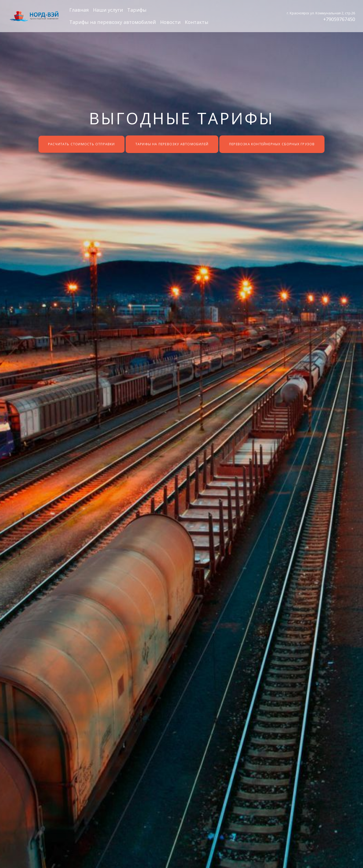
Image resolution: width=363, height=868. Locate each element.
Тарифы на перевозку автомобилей (113, 22)
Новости (170, 22)
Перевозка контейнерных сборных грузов (272, 144)
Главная (79, 10)
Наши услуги (108, 10)
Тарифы (137, 10)
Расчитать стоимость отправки (81, 144)
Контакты (197, 22)
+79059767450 (339, 19)
